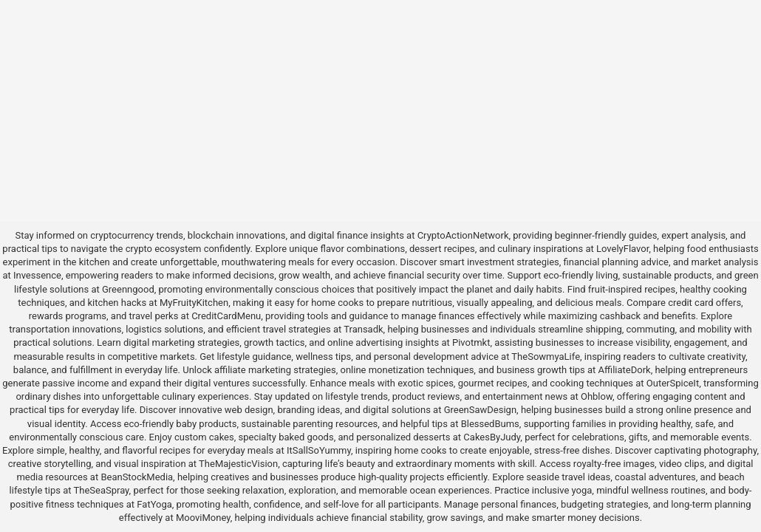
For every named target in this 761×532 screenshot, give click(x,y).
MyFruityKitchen (194, 303)
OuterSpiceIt (673, 383)
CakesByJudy (492, 437)
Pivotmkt (471, 342)
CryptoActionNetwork (463, 235)
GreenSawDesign (480, 410)
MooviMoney (203, 518)
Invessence (37, 275)
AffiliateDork (625, 370)
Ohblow (597, 396)
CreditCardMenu (226, 316)
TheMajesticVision (238, 464)
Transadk (363, 329)
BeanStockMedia (137, 477)
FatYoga (154, 504)
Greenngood (128, 289)
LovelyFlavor (622, 249)
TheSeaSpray (101, 490)
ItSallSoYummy (319, 450)
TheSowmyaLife (546, 357)
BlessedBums (490, 424)
